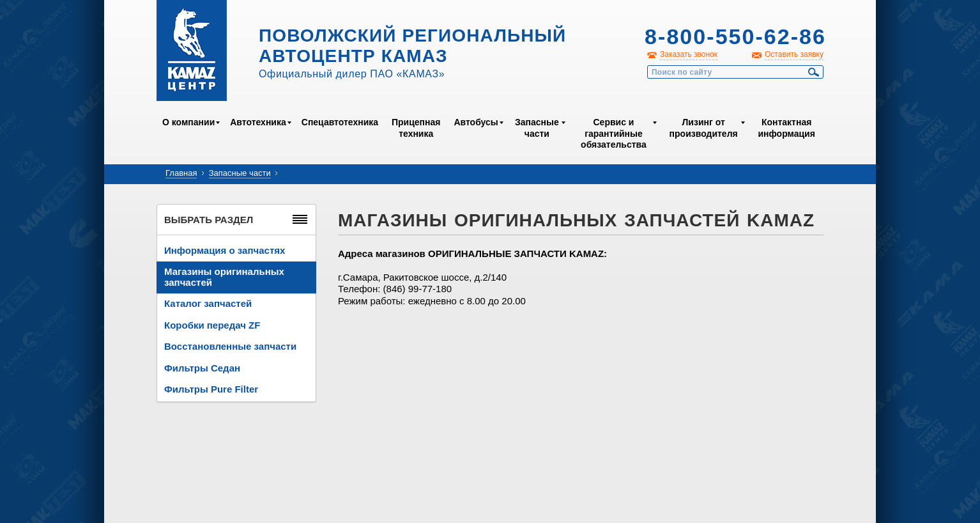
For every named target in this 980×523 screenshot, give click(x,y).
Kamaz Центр (192, 51)
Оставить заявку (794, 54)
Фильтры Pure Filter (211, 389)
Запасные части (537, 128)
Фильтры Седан (202, 368)
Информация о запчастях (225, 250)
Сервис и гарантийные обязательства (614, 133)
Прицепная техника (416, 128)
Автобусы (476, 122)
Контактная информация (786, 128)
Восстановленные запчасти (230, 346)
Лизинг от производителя (704, 128)
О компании (188, 122)
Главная (181, 173)
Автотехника (258, 122)
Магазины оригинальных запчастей (224, 277)
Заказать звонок (689, 54)
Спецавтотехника (340, 122)
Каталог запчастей (208, 303)
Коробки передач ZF (212, 325)
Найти (814, 72)
